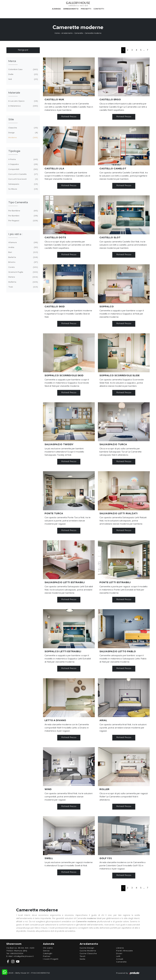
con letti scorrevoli (23, 179)
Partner (47, 956)
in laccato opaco (23, 101)
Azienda (56, 9)
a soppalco (23, 164)
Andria (23, 247)
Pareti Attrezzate (125, 951)
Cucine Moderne (88, 951)
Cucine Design (87, 948)
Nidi (23, 79)
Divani (119, 954)
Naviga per (23, 50)
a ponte (23, 159)
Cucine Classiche (88, 954)
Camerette (79, 33)
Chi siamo (48, 948)
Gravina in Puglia (23, 272)
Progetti (86, 9)
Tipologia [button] (14, 151)
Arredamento (71, 9)
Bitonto (23, 262)
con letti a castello (23, 174)
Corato (23, 267)
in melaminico (23, 106)
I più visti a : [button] (15, 234)
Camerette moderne (93, 33)
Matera (23, 277)
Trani (23, 287)
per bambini (23, 216)
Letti (118, 956)
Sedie (82, 959)
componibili (23, 169)
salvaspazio (23, 184)
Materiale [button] (14, 93)
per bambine (23, 211)
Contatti (99, 9)
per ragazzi (23, 221)
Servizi (46, 951)
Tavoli (82, 956)
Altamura (23, 242)
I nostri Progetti (51, 959)
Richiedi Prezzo (69, 117)
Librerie (120, 948)
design (23, 133)
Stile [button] (11, 120)
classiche (23, 128)
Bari (23, 252)
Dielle (23, 74)
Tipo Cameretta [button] (18, 203)
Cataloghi (48, 954)
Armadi (120, 959)
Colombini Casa (23, 69)
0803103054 (17, 954)
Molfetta (23, 282)
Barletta (23, 257)
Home (57, 33)
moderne (23, 138)
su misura (23, 189)
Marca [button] (12, 61)
